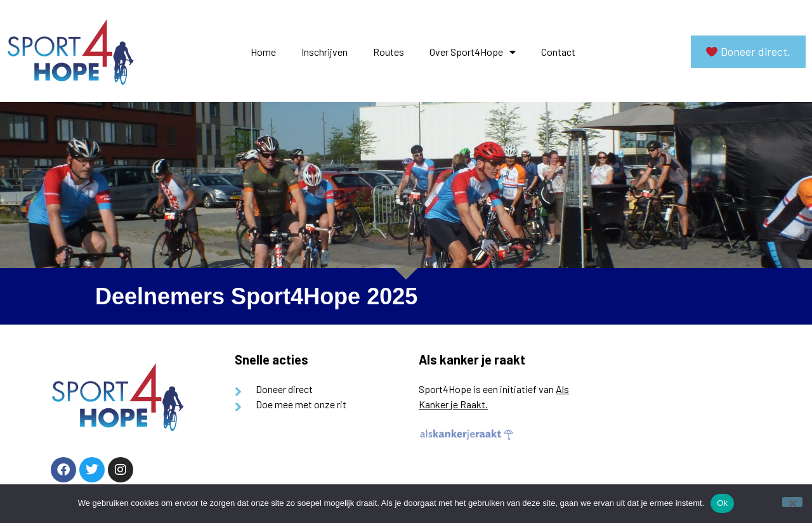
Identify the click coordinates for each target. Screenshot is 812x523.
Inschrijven (324, 52)
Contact (558, 52)
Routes (389, 52)
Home (263, 52)
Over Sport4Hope (473, 52)
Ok (722, 503)
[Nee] (792, 502)
